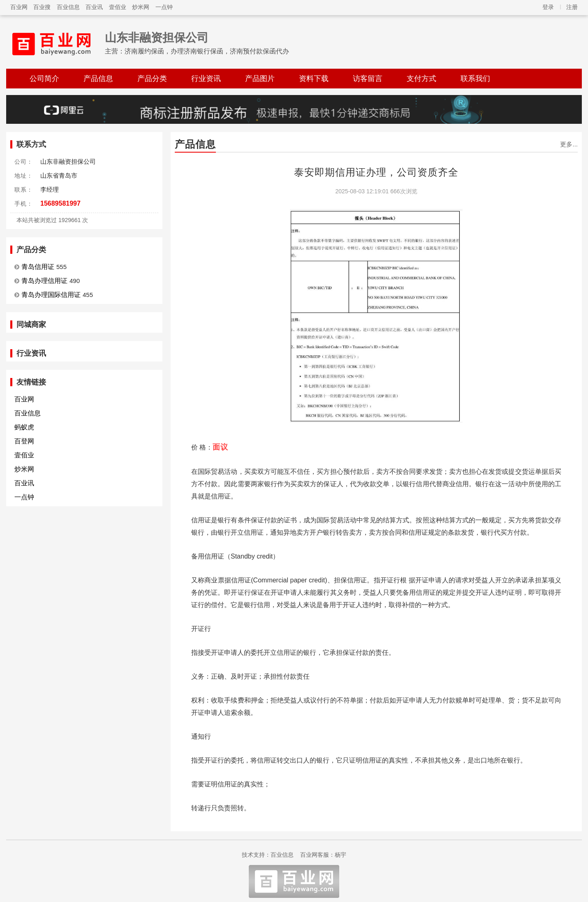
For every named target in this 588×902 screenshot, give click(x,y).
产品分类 (152, 79)
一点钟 (164, 7)
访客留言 (368, 79)
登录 (548, 7)
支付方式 (421, 79)
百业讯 (94, 7)
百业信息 (68, 7)
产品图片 (260, 79)
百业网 (19, 7)
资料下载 (314, 79)
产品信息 (98, 79)
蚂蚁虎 (24, 427)
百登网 (24, 441)
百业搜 (42, 7)
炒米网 (141, 7)
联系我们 (475, 79)
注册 (572, 7)
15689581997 (60, 203)
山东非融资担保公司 (157, 38)
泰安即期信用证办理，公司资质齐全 (376, 172)
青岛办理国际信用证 (51, 295)
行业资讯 (206, 79)
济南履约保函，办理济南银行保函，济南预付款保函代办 (207, 51)
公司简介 (44, 79)
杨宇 (340, 855)
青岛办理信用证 (44, 281)
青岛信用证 (38, 267)
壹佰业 (118, 7)
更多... (569, 144)
